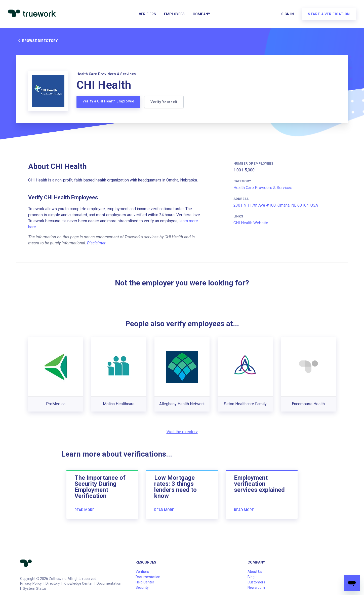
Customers (256, 582)
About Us (255, 572)
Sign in (288, 14)
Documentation (109, 583)
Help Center (145, 582)
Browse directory (37, 41)
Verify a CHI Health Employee (108, 101)
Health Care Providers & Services (263, 188)
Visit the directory (182, 432)
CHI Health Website (251, 223)
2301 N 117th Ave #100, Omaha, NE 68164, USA (276, 205)
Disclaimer (96, 243)
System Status (35, 588)
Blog (251, 577)
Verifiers (147, 14)
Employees (174, 14)
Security (142, 587)
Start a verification (329, 14)
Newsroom (256, 587)
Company (201, 14)
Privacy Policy (31, 583)
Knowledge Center (78, 583)
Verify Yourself (164, 102)
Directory (53, 583)
